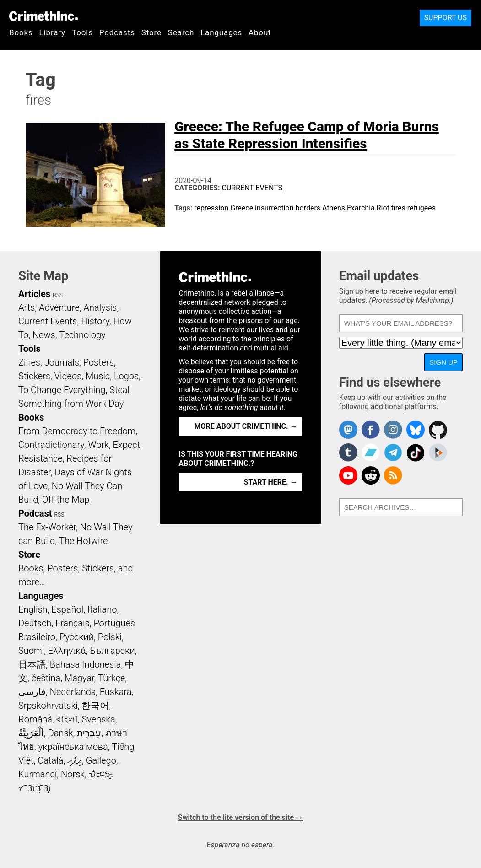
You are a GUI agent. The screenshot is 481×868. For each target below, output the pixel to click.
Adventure (59, 307)
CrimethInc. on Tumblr (348, 453)
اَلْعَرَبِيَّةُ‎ (31, 733)
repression (211, 208)
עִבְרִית (89, 733)
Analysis (100, 307)
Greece (242, 208)
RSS (58, 295)
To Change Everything (62, 390)
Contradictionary (51, 445)
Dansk (61, 733)
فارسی (32, 692)
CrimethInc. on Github (438, 430)
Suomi (31, 651)
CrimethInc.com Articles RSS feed (393, 475)
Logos (126, 376)
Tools (82, 32)
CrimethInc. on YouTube (348, 475)
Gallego (101, 760)
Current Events (252, 188)
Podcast (35, 513)
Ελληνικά (67, 651)
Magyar (79, 678)
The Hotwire (83, 541)
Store (151, 32)
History (95, 321)
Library (52, 32)
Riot (383, 208)
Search (181, 32)
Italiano (102, 609)
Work (99, 445)
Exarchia (361, 208)
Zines (29, 362)
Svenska (99, 719)
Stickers (34, 376)
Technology (82, 335)
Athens (334, 208)
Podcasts (117, 32)
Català (50, 760)
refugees (422, 208)
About (260, 32)
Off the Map (66, 500)
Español (67, 609)
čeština (46, 678)
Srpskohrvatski (48, 706)
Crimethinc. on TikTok (416, 453)
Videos (68, 376)
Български (112, 651)
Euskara (116, 692)
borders (308, 208)
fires (398, 208)
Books (21, 32)
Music (98, 376)
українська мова (73, 747)
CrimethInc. (43, 16)
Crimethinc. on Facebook (371, 430)
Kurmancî (38, 774)
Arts (27, 307)
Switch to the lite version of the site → (240, 817)
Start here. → (271, 482)
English (33, 609)
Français (73, 623)
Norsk (73, 774)
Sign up (443, 362)
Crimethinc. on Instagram (393, 430)
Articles (34, 294)
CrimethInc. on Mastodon (348, 430)
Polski (110, 637)
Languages (221, 32)
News (44, 335)
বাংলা (67, 719)
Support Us (446, 18)
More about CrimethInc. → (246, 426)
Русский (77, 637)
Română (35, 719)
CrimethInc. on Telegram (393, 453)
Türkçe (111, 678)
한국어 (95, 706)
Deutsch (35, 623)
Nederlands (73, 692)
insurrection (274, 208)
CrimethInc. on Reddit (371, 475)
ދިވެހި (75, 760)
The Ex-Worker (47, 527)
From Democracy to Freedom (77, 431)
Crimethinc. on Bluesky (416, 430)
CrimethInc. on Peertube (438, 453)
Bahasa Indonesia (86, 664)
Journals (62, 362)
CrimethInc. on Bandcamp (371, 453)
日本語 (32, 664)
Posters (99, 362)
